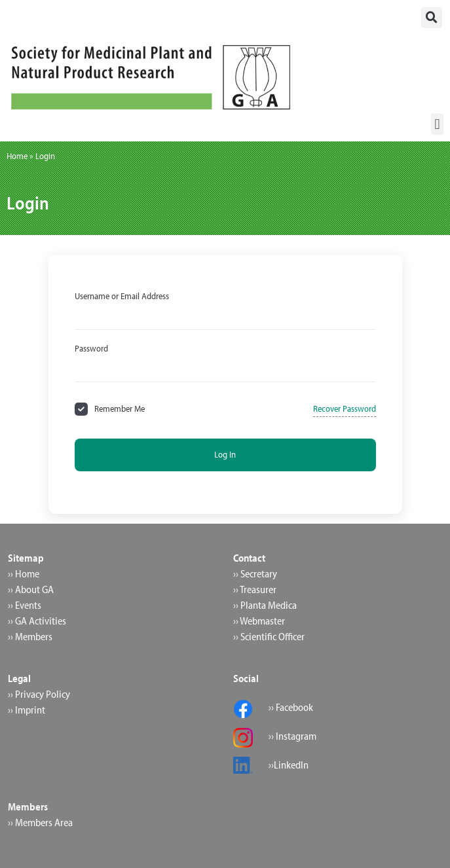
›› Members (30, 636)
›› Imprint (27, 710)
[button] (432, 18)
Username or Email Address (122, 296)
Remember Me (120, 408)
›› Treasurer (255, 589)
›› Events (25, 605)
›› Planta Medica (265, 605)
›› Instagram (292, 736)
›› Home (24, 573)
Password (91, 348)
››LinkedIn (289, 765)
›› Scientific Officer (269, 636)
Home (17, 156)
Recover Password (345, 408)
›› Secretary (255, 573)
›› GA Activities (37, 621)
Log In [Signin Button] (225, 454)
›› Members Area (40, 822)
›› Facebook (291, 707)
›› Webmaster (259, 621)
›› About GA (31, 589)
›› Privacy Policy (39, 694)
